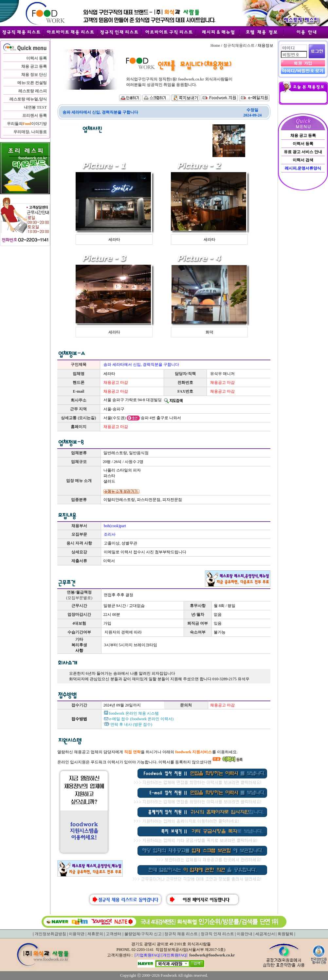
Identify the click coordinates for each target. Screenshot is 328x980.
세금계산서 (265, 934)
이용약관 (77, 934)
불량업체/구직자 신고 (143, 934)
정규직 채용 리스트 (181, 934)
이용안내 (245, 934)
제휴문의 (95, 934)
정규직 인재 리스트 (217, 934)
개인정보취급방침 (50, 934)
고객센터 (114, 934)
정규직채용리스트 (239, 45)
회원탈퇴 (285, 934)
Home (215, 45)
